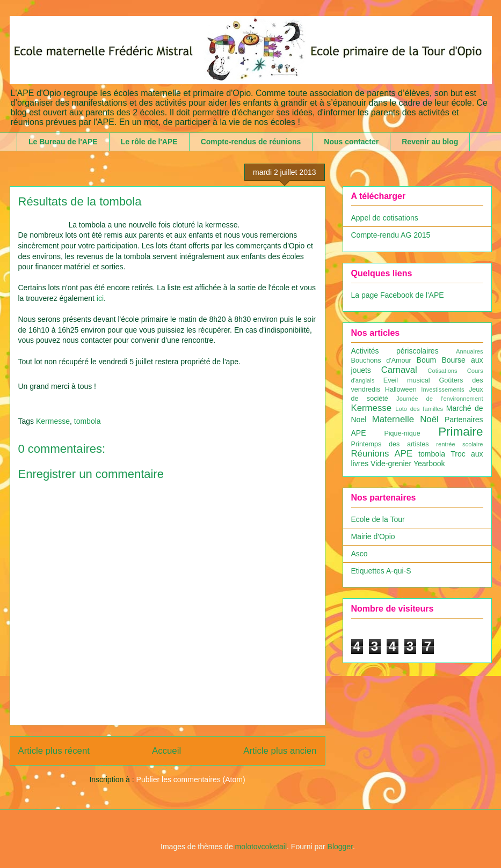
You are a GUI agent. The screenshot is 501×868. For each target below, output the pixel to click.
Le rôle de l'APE (149, 142)
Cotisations (442, 371)
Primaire (460, 432)
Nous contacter (351, 142)
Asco (360, 554)
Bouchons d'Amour (381, 361)
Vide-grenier (391, 464)
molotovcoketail (261, 847)
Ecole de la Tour (378, 519)
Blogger (340, 847)
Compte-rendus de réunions (251, 142)
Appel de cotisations (385, 218)
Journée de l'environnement (440, 399)
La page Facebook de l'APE (398, 295)
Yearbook (429, 464)
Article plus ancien (280, 751)
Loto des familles (419, 409)
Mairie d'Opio (373, 536)
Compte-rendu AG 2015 (391, 235)
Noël (429, 419)
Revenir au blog (430, 142)
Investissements (442, 389)
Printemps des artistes (390, 444)
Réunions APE (382, 454)
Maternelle (393, 419)
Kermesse (53, 421)
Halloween (401, 389)
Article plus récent (54, 751)
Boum (427, 360)
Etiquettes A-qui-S (381, 571)
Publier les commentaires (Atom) (191, 779)
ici (100, 298)
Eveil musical (407, 380)
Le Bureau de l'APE (63, 142)
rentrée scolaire (459, 444)
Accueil (166, 751)
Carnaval (399, 370)
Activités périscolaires (395, 351)
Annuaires (469, 351)
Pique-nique (402, 433)
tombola (88, 421)
